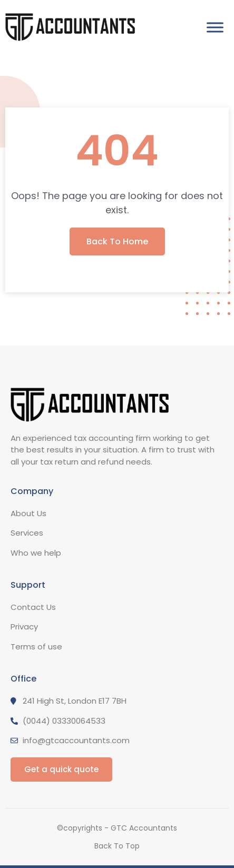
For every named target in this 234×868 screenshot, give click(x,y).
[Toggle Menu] (215, 27)
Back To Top (117, 846)
